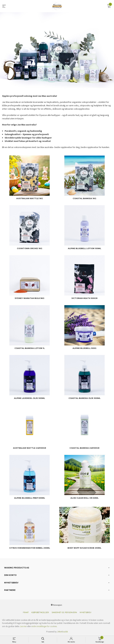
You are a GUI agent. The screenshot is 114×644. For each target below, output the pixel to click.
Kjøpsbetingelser (40, 612)
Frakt (26, 612)
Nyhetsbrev (85, 612)
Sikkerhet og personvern (64, 612)
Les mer (23, 626)
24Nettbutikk (62, 632)
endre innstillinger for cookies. (44, 626)
